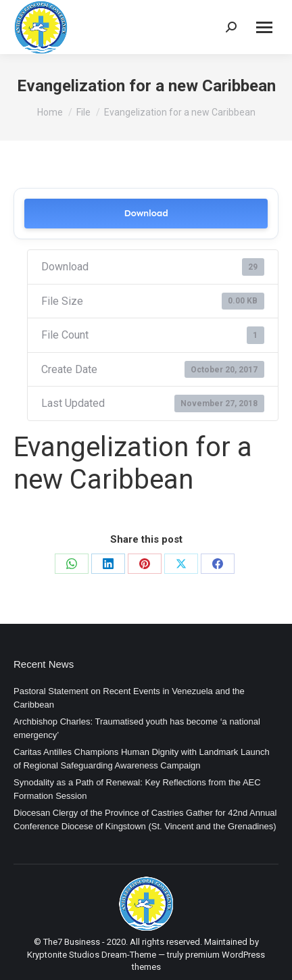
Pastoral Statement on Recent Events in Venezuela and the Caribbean (129, 698)
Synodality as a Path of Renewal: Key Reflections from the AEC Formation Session (137, 789)
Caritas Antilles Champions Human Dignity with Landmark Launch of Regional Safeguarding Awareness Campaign (142, 759)
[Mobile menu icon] (264, 27)
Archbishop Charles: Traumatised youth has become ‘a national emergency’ (137, 728)
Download (146, 213)
